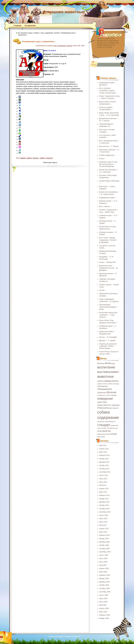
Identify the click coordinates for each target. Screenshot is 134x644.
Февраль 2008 (105, 615)
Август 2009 (104, 555)
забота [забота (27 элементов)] (100, 381)
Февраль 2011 (105, 495)
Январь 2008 (104, 618)
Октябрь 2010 (104, 509)
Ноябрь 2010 (104, 505)
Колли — (103, 159)
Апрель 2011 (104, 489)
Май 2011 (103, 485)
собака (42, 158)
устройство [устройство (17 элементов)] (111, 428)
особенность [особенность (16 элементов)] (101, 395)
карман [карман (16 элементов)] (100, 384)
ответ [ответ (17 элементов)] (108, 395)
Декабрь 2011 (104, 462)
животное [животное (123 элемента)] (105, 377)
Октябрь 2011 (104, 469)
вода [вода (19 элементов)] (113, 363)
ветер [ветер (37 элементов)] (108, 363)
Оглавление (30, 25)
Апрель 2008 (104, 608)
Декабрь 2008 (104, 582)
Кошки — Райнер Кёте (108, 262)
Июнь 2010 (103, 522)
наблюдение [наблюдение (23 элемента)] (103, 386)
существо (49, 158)
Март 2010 (103, 532)
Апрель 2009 (104, 568)
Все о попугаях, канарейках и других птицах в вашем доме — (108, 91)
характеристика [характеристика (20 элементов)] (103, 434)
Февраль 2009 (105, 575)
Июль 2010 (103, 519)
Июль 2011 (103, 479)
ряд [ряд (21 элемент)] (110, 408)
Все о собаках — (106, 206)
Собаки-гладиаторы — (108, 155)
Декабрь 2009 (104, 542)
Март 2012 (103, 452)
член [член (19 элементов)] (99, 437)
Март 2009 (103, 572)
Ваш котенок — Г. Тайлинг (109, 146)
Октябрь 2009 (104, 549)
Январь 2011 (104, 499)
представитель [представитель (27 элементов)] (104, 405)
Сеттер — (103, 290)
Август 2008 (104, 595)
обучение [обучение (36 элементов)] (111, 392)
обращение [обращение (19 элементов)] (102, 393)
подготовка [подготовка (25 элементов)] (102, 402)
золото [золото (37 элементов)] (115, 381)
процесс (36, 158)
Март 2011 (103, 492)
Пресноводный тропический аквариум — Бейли (109, 307)
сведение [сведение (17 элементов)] (115, 408)
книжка (29, 158)
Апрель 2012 (104, 449)
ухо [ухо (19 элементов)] (116, 428)
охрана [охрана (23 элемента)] (113, 395)
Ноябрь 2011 (104, 465)
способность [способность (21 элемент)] (110, 421)
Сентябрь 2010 (105, 512)
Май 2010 (103, 525)
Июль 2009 (103, 559)
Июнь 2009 (103, 562)
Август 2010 (104, 515)
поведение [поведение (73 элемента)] (105, 399)
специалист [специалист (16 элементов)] (101, 422)
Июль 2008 (103, 599)
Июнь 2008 (103, 602)
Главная (18, 25)
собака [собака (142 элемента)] (104, 412)
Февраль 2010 (105, 535)
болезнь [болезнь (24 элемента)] (101, 363)
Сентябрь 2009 (105, 552)
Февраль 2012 (105, 455)
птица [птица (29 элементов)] (100, 408)
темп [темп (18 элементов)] (99, 428)
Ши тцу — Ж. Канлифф (108, 337)
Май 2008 (103, 605)
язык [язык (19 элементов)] (103, 437)
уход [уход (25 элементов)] (99, 431)
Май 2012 (103, 445)
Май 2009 (103, 565)
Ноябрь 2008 (104, 585)
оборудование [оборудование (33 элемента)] (105, 389)
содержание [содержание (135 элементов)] (108, 418)
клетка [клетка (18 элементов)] (105, 384)
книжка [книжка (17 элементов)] (110, 384)
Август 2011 (104, 475)
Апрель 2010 (104, 529)
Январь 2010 (104, 539)
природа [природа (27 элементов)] (116, 405)
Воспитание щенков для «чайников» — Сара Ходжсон (108, 315)
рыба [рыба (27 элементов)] (106, 408)
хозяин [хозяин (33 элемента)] (113, 434)
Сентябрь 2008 (105, 592)
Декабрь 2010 (104, 502)
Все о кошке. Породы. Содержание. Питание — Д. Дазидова (109, 240)
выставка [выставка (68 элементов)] (104, 372)
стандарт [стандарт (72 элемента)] (104, 425)
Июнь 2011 (103, 482)
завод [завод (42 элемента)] (107, 381)
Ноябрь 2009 (104, 545)
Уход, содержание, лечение (50, 33)
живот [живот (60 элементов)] (115, 372)
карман (23, 158)
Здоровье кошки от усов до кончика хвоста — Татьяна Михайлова (108, 164)
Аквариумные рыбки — (108, 198)
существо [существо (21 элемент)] (115, 425)
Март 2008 (103, 612)
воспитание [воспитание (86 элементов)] (106, 367)
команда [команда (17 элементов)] (116, 384)
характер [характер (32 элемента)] (106, 431)
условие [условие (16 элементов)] (104, 428)
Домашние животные (64, 12)
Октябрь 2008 (104, 588)
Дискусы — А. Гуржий (107, 341)
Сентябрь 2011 (105, 472)
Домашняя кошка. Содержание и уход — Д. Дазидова (109, 268)
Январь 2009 (104, 579)
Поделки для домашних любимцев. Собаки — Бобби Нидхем (108, 346)
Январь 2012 (104, 459)
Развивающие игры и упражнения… (39, 41)
